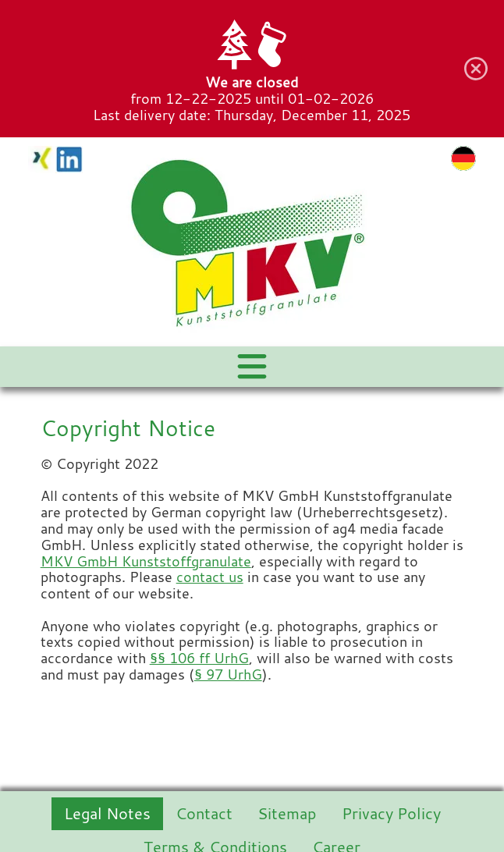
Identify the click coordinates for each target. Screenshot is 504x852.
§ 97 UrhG (228, 674)
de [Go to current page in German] (463, 158)
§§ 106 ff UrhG (199, 658)
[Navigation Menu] (252, 367)
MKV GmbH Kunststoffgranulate (146, 561)
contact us (210, 577)
